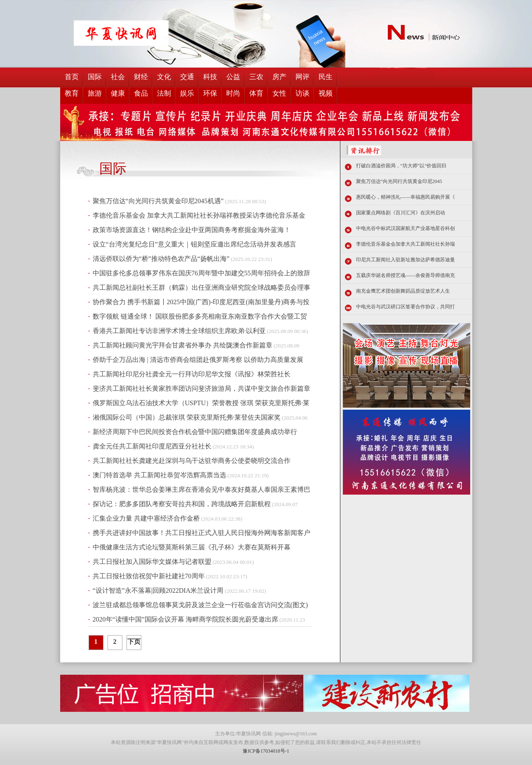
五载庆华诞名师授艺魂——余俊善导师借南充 (405, 275)
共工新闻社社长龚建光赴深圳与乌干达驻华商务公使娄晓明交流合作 (192, 461)
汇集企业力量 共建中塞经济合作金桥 (146, 518)
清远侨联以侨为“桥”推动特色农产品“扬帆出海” (161, 259)
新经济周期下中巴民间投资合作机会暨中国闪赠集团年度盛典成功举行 (195, 432)
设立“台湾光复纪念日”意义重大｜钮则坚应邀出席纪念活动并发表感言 (195, 244)
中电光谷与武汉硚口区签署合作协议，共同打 (405, 307)
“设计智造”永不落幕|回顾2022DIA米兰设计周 (158, 590)
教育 (72, 93)
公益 (233, 77)
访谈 (302, 93)
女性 (279, 93)
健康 (118, 93)
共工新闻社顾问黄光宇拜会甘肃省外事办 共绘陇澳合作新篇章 (183, 345)
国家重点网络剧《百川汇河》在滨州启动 (401, 213)
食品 (141, 93)
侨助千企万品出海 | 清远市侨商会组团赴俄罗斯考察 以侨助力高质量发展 (198, 360)
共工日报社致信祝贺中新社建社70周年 (149, 576)
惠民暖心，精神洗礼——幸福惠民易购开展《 (405, 197)
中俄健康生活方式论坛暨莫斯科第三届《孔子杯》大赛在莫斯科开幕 (192, 547)
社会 (118, 77)
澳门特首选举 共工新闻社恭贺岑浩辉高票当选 (159, 475)
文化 (164, 77)
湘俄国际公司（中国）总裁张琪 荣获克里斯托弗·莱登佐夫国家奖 (187, 417)
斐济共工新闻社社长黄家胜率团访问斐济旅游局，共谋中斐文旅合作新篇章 (202, 388)
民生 (326, 77)
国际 (95, 77)
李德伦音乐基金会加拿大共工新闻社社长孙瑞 (405, 244)
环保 (210, 93)
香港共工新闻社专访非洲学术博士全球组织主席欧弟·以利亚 (179, 331)
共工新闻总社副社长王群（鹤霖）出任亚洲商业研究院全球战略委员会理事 (202, 287)
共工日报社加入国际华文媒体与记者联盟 (152, 562)
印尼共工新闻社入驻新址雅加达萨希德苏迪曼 (405, 260)
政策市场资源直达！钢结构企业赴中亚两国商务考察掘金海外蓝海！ (192, 230)
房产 (279, 77)
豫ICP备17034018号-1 (266, 751)
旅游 (95, 93)
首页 (72, 77)
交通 (187, 77)
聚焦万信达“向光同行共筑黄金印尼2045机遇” (158, 201)
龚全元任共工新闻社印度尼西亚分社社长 (152, 446)
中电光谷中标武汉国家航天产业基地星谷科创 (405, 228)
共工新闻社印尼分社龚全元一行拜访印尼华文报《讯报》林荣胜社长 (192, 374)
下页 (134, 642)
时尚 (233, 93)
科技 (210, 77)
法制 (164, 93)
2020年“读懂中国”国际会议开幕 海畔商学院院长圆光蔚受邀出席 (185, 619)
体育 (256, 93)
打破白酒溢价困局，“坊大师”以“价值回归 (401, 166)
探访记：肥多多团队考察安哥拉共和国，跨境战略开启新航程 (182, 504)
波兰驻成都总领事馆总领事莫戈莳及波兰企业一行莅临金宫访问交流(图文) (200, 605)
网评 (302, 77)
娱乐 (187, 93)
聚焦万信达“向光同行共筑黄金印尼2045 (399, 181)
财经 (141, 77)
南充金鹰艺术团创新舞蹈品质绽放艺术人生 (403, 291)
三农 (256, 77)
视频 (326, 93)
